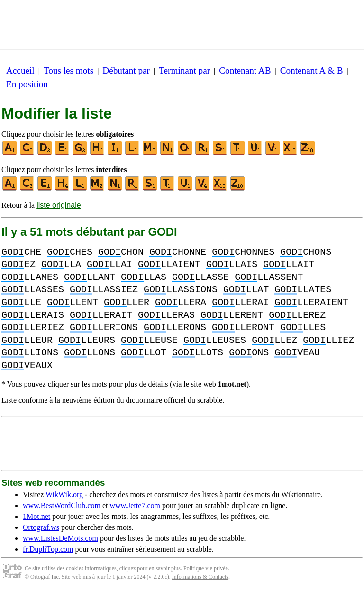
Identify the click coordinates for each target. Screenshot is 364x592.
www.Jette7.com (135, 505)
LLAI (109, 264)
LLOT (144, 353)
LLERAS (166, 315)
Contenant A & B (312, 70)
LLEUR (27, 340)
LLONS (90, 353)
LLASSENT (269, 277)
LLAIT (289, 264)
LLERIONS (104, 328)
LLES (303, 328)
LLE (21, 302)
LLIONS (30, 353)
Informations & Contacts (200, 577)
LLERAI (240, 302)
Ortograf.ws (41, 527)
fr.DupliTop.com (48, 549)
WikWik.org (64, 495)
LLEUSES (215, 340)
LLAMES (30, 277)
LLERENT (232, 315)
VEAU (297, 353)
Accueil (20, 70)
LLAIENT (169, 264)
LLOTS (198, 353)
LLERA (181, 302)
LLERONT (243, 328)
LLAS (144, 277)
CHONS (306, 252)
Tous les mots (68, 70)
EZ (18, 264)
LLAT (246, 290)
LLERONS (175, 328)
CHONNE (178, 252)
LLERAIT (101, 315)
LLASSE (200, 277)
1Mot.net (36, 516)
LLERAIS (33, 315)
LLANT (90, 277)
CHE (21, 252)
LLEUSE (149, 340)
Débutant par (126, 70)
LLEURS (87, 340)
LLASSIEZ (104, 290)
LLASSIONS (181, 290)
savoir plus (168, 568)
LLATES (303, 290)
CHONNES (243, 252)
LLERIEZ (33, 328)
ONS (249, 353)
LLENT (73, 302)
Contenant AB (245, 70)
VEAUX (27, 365)
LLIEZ (328, 340)
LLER (127, 302)
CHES (70, 252)
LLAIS (232, 264)
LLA (61, 264)
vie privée (217, 568)
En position (27, 84)
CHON (121, 252)
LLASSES (33, 290)
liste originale (59, 205)
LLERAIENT (311, 302)
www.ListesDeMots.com (60, 538)
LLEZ (274, 340)
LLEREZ (297, 315)
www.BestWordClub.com (62, 505)
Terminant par (184, 70)
